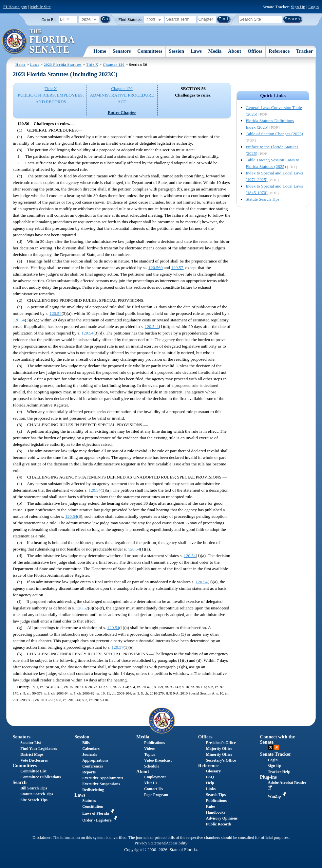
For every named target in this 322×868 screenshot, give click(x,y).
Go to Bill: (50, 20)
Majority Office (219, 749)
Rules (211, 806)
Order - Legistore (100, 820)
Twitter (271, 747)
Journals (90, 754)
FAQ (210, 777)
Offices (255, 51)
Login (313, 7)
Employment (155, 777)
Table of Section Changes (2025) (274, 134)
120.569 (155, 268)
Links (211, 789)
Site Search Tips (34, 800)
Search (19, 782)
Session (176, 51)
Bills (86, 743)
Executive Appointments (103, 778)
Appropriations (95, 760)
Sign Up (298, 7)
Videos (150, 749)
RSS (277, 747)
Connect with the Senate (278, 739)
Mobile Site (40, 7)
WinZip (278, 796)
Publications (154, 743)
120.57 (177, 268)
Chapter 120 (114, 64)
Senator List (31, 743)
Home (100, 51)
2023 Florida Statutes (63, 64)
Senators (122, 51)
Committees (150, 51)
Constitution (93, 806)
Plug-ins (268, 777)
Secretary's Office (221, 760)
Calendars (91, 749)
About (235, 51)
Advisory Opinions (222, 818)
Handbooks (216, 812)
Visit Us (151, 783)
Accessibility (177, 843)
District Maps (32, 754)
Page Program (156, 795)
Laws (196, 51)
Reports (89, 772)
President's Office (221, 743)
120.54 (56, 313)
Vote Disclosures (34, 760)
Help (210, 783)
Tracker (304, 51)
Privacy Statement (150, 843)
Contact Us (153, 789)
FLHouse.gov (15, 7)
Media (215, 51)
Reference (279, 51)
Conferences (93, 766)
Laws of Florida (99, 813)
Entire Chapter (122, 112)
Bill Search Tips (34, 788)
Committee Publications (40, 777)
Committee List (33, 771)
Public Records (219, 824)
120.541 (152, 326)
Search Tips (216, 795)
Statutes (89, 801)
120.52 (82, 608)
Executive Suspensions (101, 784)
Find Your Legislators (38, 749)
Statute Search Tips (263, 199)
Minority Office (219, 754)
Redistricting (93, 790)
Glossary (213, 771)
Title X (92, 64)
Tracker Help (279, 772)
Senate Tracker (276, 754)
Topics (150, 754)
